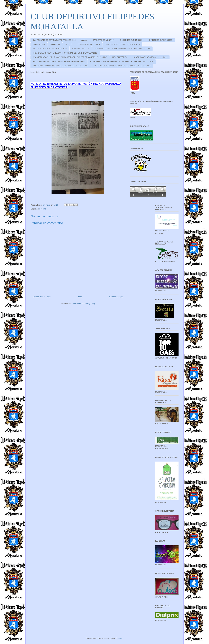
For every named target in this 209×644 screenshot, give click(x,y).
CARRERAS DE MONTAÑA (103, 40)
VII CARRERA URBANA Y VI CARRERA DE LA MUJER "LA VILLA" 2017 (122, 66)
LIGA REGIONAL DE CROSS (144, 57)
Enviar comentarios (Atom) (84, 304)
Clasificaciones (39, 44)
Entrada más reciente (42, 297)
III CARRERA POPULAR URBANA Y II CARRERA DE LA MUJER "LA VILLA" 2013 (65, 53)
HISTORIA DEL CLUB (81, 49)
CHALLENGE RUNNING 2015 (160, 40)
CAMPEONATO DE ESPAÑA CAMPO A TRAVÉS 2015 (54, 40)
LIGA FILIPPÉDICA (120, 57)
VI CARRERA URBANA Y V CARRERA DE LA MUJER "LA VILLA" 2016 (61, 66)
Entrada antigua (116, 297)
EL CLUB (69, 44)
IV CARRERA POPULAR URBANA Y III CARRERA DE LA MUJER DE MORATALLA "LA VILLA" (70, 57)
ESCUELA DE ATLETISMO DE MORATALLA (122, 44)
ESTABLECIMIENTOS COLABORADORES (50, 49)
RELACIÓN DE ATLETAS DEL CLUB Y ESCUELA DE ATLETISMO (59, 62)
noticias (164, 57)
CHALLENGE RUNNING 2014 (131, 40)
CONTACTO (55, 44)
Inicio (80, 297)
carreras (84, 40)
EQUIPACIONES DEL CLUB (89, 44)
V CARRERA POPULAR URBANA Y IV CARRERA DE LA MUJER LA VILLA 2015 (122, 62)
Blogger (119, 638)
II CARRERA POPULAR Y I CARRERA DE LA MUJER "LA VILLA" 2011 (122, 49)
